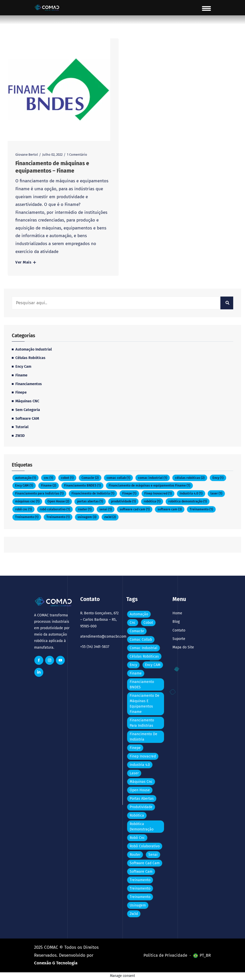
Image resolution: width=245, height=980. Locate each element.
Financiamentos (29, 384)
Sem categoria (28, 410)
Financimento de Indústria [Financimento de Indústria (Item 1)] (93, 493)
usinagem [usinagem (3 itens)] (87, 517)
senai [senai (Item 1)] (106, 509)
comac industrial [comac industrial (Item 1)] (153, 478)
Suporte (179, 639)
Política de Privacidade (165, 955)
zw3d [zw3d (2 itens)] (110, 517)
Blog (176, 622)
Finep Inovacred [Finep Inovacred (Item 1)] (158, 493)
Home (177, 613)
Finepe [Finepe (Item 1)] (129, 493)
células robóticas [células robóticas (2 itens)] (190, 478)
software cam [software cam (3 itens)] (170, 509)
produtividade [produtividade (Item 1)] (123, 501)
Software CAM (27, 418)
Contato (179, 630)
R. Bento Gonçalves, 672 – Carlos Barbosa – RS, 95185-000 (99, 620)
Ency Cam (23, 366)
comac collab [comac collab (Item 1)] (118, 478)
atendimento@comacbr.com (99, 636)
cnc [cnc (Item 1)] (48, 478)
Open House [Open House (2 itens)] (58, 501)
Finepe (21, 392)
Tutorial (22, 427)
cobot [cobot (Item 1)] (67, 478)
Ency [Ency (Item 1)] (218, 478)
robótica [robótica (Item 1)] (152, 501)
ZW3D (20, 436)
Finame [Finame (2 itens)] (49, 485)
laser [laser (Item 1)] (216, 493)
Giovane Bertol (27, 155)
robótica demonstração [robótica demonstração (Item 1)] (188, 501)
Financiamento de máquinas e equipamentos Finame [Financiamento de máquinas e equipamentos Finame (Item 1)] (149, 485)
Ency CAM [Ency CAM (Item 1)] (24, 485)
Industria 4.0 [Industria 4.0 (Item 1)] (191, 493)
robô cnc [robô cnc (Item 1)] (23, 509)
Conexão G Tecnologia (56, 963)
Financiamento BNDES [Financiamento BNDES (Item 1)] (82, 485)
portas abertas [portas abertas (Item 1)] (90, 501)
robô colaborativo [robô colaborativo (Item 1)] (55, 509)
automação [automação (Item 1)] (25, 478)
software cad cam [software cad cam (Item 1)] (135, 509)
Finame (21, 375)
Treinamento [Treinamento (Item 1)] (201, 509)
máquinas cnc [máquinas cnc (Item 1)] (27, 501)
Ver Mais (26, 262)
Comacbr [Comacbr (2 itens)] (90, 478)
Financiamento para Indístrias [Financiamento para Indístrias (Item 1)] (39, 493)
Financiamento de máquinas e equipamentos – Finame (52, 167)
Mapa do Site (183, 647)
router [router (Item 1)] (85, 509)
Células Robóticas (30, 358)
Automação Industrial (34, 349)
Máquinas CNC (27, 401)
